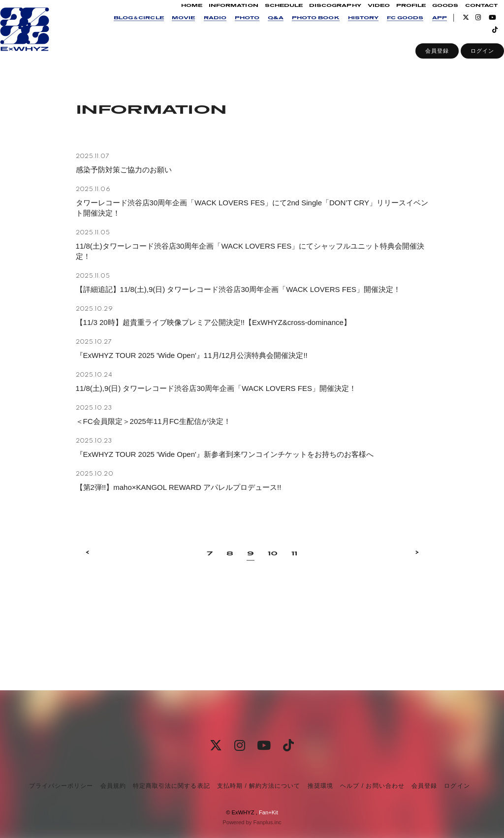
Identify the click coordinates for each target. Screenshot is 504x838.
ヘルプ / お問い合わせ (372, 786)
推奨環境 (320, 786)
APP (426, 28)
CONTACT (468, 16)
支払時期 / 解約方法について (259, 786)
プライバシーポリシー (61, 786)
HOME (178, 16)
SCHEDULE (270, 16)
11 (294, 598)
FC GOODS (391, 28)
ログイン (469, 61)
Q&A (262, 28)
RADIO (201, 28)
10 (273, 598)
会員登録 (423, 61)
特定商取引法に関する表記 (171, 786)
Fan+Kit (268, 812)
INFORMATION (220, 16)
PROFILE (397, 16)
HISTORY (349, 28)
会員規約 (113, 786)
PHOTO (233, 28)
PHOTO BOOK (302, 28)
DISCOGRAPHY (321, 16)
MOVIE (170, 28)
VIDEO (365, 16)
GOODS (431, 16)
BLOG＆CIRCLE (125, 28)
